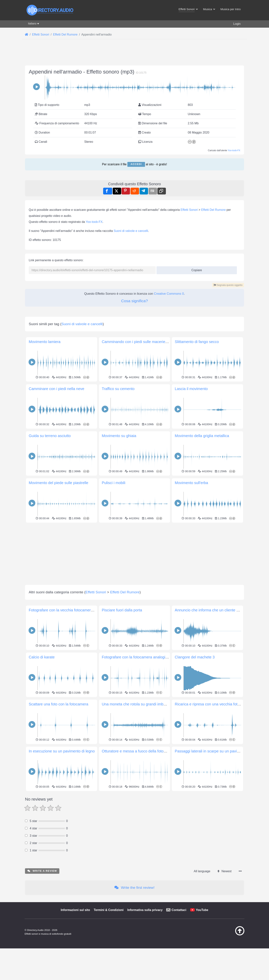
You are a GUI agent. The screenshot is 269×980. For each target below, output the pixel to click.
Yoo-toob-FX (234, 203)
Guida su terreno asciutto (50, 594)
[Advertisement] (134, 85)
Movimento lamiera (45, 500)
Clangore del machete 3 (195, 815)
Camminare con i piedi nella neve (57, 547)
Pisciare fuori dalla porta (122, 768)
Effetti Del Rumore (213, 315)
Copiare (195, 374)
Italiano (32, 24)
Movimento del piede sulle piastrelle (59, 641)
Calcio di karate (42, 815)
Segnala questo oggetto (228, 390)
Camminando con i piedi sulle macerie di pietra (141, 500)
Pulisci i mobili (114, 641)
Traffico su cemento (118, 547)
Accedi (136, 217)
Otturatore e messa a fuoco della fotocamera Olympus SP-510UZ (156, 909)
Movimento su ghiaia (119, 594)
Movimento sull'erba (191, 641)
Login (237, 24)
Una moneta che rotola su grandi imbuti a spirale (142, 862)
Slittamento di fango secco (197, 500)
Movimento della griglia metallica (202, 594)
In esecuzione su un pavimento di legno (62, 909)
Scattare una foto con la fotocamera (59, 862)
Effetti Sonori (189, 315)
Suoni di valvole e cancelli (131, 336)
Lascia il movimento (191, 547)
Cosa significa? (134, 406)
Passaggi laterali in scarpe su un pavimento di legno (218, 909)
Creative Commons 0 (169, 399)
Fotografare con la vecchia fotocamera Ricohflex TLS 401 (77, 768)
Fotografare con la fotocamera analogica (136, 815)
